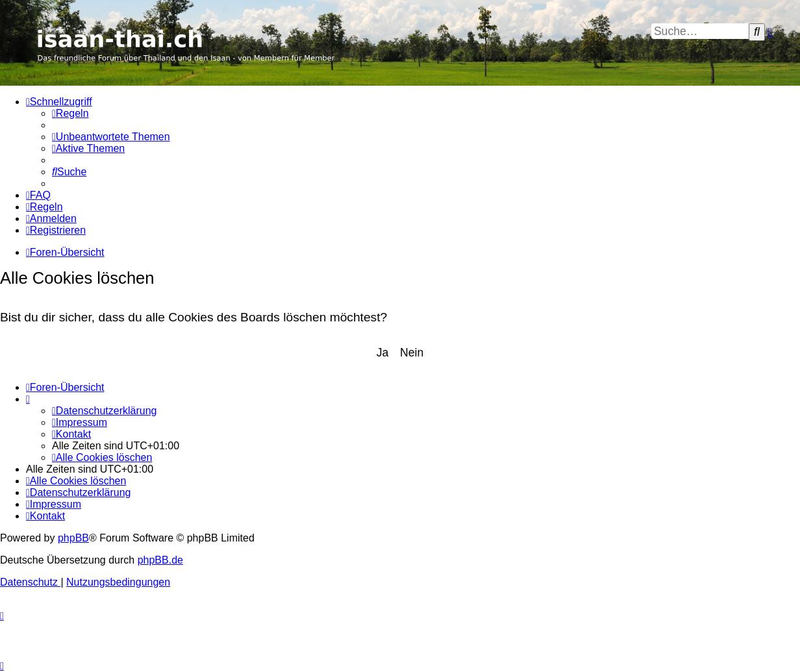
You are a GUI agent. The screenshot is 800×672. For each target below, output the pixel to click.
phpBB (73, 538)
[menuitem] (70, 113)
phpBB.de (160, 560)
